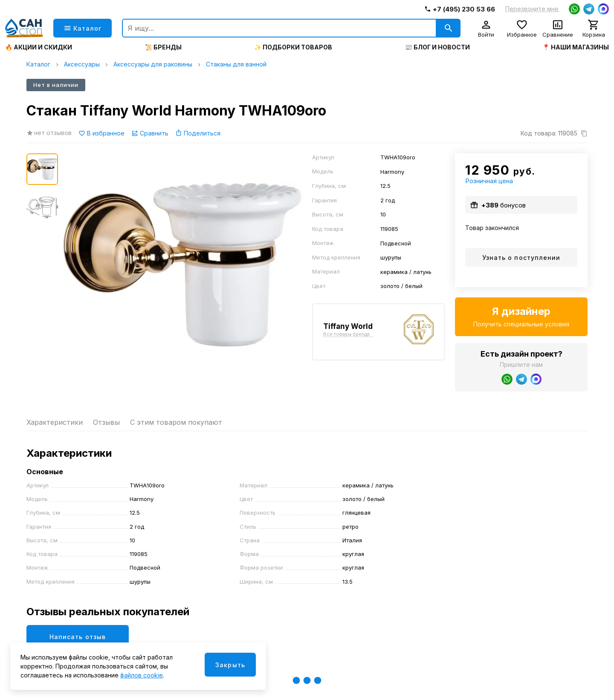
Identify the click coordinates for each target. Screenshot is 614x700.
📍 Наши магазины (576, 47)
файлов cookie (142, 675)
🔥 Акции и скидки (39, 47)
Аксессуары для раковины (153, 64)
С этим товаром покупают (176, 422)
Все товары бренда (346, 334)
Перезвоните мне (532, 9)
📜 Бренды (163, 47)
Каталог (38, 64)
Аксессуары (82, 64)
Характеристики (55, 422)
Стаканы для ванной (236, 64)
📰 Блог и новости (437, 47)
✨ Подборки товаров (293, 47)
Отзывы (106, 422)
